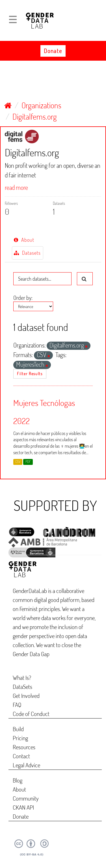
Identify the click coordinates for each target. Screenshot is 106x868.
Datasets (27, 253)
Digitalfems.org (35, 117)
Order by (22, 298)
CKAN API (23, 807)
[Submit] (85, 279)
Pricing (20, 738)
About (24, 240)
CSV (18, 462)
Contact (21, 756)
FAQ (17, 705)
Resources (24, 747)
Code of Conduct (31, 714)
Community (26, 798)
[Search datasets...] (42, 279)
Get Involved (26, 696)
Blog (18, 780)
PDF (28, 462)
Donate (53, 51)
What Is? (22, 677)
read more (16, 187)
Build (18, 729)
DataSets (22, 686)
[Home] (8, 105)
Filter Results (30, 374)
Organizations (41, 105)
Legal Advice (26, 765)
